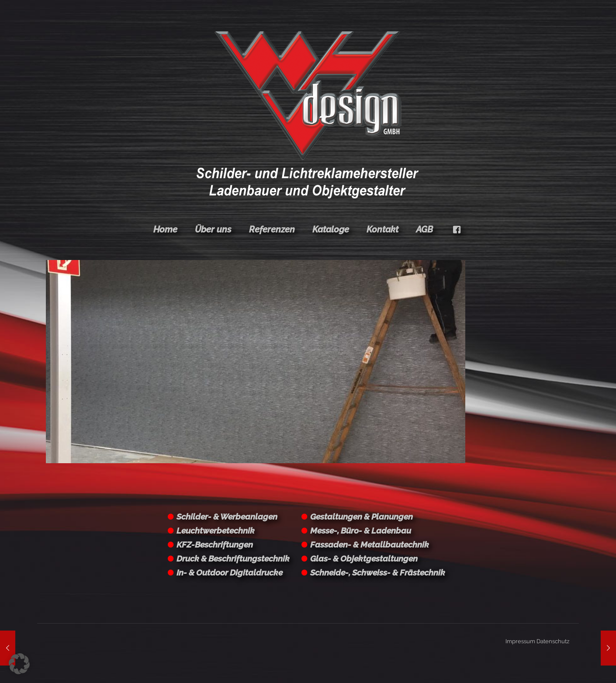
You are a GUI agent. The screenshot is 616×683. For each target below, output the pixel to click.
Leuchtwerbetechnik (216, 530)
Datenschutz (553, 641)
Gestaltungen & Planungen (362, 517)
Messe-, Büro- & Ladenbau (361, 530)
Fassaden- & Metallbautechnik (370, 544)
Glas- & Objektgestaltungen (364, 558)
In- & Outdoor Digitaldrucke (230, 572)
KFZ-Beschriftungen (215, 544)
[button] (19, 664)
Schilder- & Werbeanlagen (227, 517)
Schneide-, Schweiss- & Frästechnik (378, 572)
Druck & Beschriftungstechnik (233, 558)
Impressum (520, 641)
